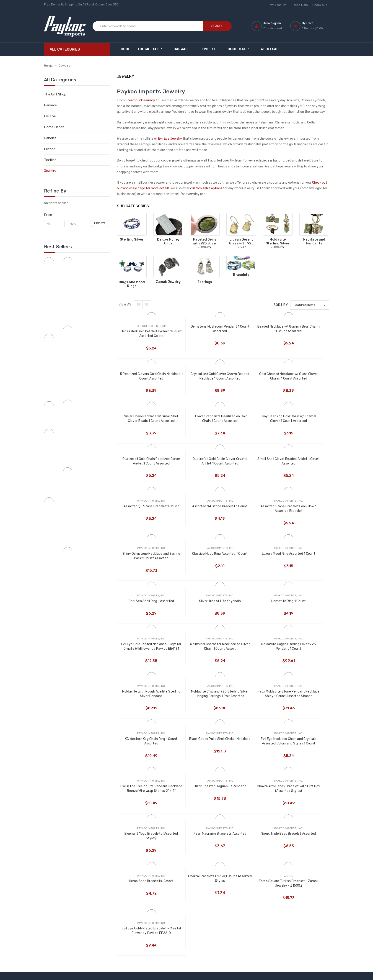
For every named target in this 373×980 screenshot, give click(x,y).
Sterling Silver (132, 240)
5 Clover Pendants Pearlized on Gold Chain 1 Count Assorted (302, 376)
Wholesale (271, 49)
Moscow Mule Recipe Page (127, 844)
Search (217, 26)
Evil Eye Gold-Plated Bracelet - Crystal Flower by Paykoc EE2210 (302, 751)
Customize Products (168, 819)
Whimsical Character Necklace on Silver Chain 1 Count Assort (249, 561)
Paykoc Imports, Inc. (204, 821)
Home (125, 49)
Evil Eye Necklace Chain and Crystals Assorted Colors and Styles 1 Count (196, 656)
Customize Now (129, 826)
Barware (184, 49)
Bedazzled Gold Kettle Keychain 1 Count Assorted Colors (144, 334)
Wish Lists (301, 5)
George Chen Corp (205, 832)
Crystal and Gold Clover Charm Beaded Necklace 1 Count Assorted (143, 376)
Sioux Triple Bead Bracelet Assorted (303, 703)
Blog (120, 834)
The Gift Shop (152, 49)
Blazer (197, 847)
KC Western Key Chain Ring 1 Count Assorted (303, 608)
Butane (50, 149)
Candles (50, 138)
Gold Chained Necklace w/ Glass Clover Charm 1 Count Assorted (197, 376)
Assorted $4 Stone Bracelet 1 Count (197, 466)
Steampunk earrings (140, 100)
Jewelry (64, 66)
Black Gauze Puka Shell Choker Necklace (144, 656)
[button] (77, 215)
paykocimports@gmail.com (74, 875)
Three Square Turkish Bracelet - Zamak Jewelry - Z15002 (249, 750)
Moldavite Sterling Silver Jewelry (278, 244)
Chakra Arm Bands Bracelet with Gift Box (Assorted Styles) (144, 703)
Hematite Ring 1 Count (144, 559)
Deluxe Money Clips (168, 242)
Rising (197, 840)
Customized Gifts (166, 826)
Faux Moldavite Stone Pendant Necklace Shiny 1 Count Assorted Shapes (249, 609)
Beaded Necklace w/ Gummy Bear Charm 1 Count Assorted (250, 329)
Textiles (50, 160)
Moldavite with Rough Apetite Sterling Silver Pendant (144, 608)
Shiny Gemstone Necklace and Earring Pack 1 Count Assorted (303, 466)
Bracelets (241, 275)
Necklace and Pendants (314, 242)
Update (100, 223)
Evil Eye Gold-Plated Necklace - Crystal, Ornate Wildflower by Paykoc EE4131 (197, 561)
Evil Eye (211, 49)
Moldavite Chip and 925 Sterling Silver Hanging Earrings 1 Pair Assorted (196, 609)
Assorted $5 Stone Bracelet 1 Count (143, 466)
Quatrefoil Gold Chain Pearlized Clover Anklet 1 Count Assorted (197, 419)
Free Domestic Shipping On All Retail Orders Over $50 (81, 4)
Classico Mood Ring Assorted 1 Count (144, 513)
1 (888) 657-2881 (79, 844)
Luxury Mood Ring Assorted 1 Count (197, 513)
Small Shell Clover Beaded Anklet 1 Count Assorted (303, 419)
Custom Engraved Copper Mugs (166, 836)
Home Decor (240, 49)
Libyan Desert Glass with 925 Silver (241, 244)
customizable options (206, 188)
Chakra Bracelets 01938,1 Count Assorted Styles (197, 745)
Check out (320, 5)
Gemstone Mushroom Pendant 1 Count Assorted (197, 329)
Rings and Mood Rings (132, 284)
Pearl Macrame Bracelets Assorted (249, 703)
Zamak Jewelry (168, 282)
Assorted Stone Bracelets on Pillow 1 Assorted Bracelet (249, 466)
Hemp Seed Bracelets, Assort (143, 748)
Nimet (197, 855)
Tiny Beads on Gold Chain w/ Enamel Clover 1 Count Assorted (143, 419)
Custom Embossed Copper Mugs (166, 850)
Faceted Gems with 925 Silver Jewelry (205, 244)
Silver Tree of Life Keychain (302, 511)
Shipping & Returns (131, 855)
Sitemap (123, 862)
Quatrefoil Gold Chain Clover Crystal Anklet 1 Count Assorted (249, 419)
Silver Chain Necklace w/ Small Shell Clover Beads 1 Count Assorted (250, 376)
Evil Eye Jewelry (170, 139)
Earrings (205, 282)
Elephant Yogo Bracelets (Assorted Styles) (196, 703)
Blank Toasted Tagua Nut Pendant (303, 656)
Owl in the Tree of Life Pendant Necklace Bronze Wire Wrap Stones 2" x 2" (250, 656)
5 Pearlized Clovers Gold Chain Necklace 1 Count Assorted (303, 329)
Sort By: (281, 305)
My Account (280, 5)
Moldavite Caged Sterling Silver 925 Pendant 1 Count (303, 561)
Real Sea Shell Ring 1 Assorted (250, 511)
